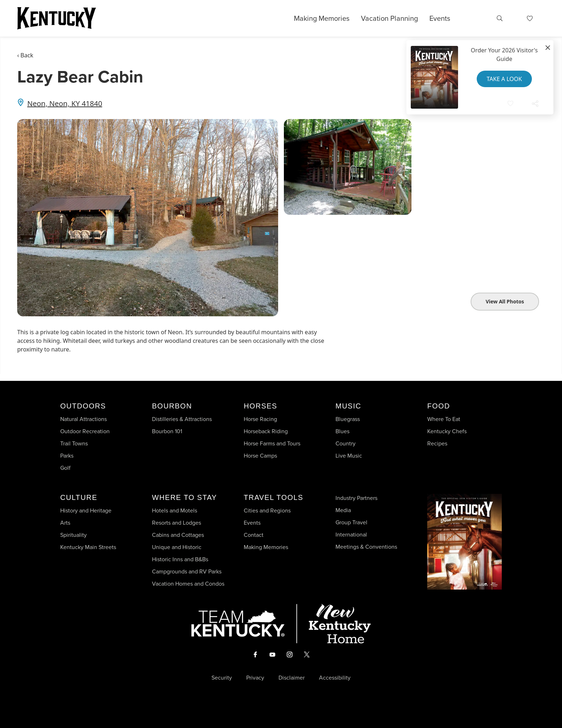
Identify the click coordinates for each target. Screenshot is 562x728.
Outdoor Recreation (85, 431)
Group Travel (351, 522)
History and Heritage (87, 510)
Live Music (349, 456)
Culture (79, 497)
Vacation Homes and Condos (188, 584)
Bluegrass (348, 419)
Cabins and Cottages (178, 535)
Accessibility (335, 678)
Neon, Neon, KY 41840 (65, 103)
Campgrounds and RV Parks (187, 571)
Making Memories (322, 18)
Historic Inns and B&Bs (180, 559)
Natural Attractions (84, 419)
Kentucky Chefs (447, 431)
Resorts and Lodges (177, 523)
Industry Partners (356, 498)
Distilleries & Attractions (182, 419)
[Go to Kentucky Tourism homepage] (57, 18)
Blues (342, 431)
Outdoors (83, 406)
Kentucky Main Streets (88, 547)
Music (348, 406)
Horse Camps (260, 456)
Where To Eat (444, 419)
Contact (254, 535)
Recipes (438, 443)
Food (439, 406)
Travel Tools (273, 497)
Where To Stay (184, 497)
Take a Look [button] (504, 79)
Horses (260, 406)
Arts (65, 523)
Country (346, 443)
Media (343, 510)
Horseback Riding (266, 431)
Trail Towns (74, 443)
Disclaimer (292, 678)
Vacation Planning (389, 18)
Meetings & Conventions (366, 547)
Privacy (255, 678)
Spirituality (74, 535)
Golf (65, 468)
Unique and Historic (177, 547)
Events (440, 18)
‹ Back (25, 55)
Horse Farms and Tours (272, 443)
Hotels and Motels (175, 510)
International (351, 535)
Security (222, 678)
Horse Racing (260, 419)
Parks (67, 456)
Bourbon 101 (167, 431)
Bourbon (172, 406)
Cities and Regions (267, 510)
